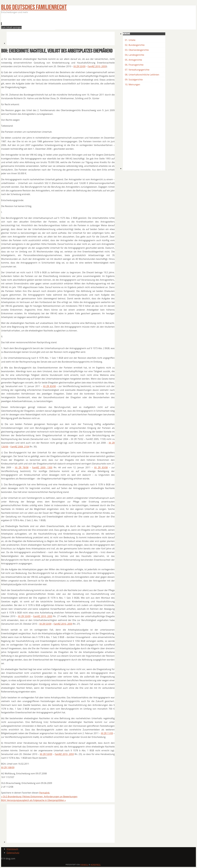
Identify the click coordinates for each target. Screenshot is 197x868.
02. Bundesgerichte (135, 45)
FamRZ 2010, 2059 (97, 66)
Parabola (84, 865)
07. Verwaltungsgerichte (137, 70)
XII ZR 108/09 (8, 767)
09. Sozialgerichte (134, 80)
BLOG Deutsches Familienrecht (34, 7)
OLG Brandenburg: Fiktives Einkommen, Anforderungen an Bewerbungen (39, 797)
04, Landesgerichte (134, 55)
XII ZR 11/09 (107, 733)
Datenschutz (13, 853)
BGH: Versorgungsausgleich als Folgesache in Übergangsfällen (33, 800)
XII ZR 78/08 (22, 467)
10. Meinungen (132, 84)
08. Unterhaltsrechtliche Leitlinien (142, 75)
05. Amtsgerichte (133, 60)
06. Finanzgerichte (134, 65)
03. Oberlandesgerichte (137, 50)
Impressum (12, 849)
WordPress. (96, 865)
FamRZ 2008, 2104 (20, 447)
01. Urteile (130, 40)
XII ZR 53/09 (79, 66)
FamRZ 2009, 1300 (42, 467)
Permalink (44, 793)
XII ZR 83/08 (49, 386)
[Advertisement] (56, 22)
